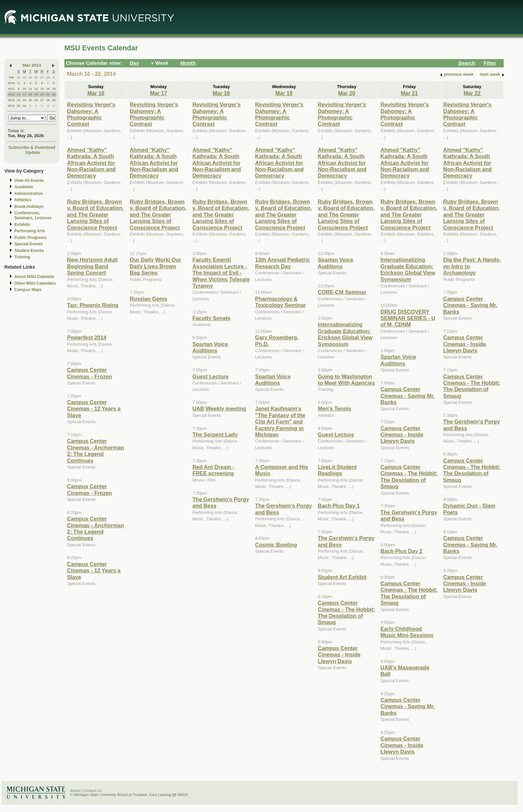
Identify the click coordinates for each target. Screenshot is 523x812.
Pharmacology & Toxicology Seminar (281, 302)
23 (19, 77)
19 (36, 94)
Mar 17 (159, 93)
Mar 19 (284, 93)
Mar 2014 (32, 65)
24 (25, 77)
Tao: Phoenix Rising (93, 305)
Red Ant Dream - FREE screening (213, 470)
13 (42, 89)
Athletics (23, 200)
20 (42, 94)
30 (19, 106)
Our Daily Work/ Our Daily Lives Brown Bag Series (155, 266)
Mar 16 (96, 93)
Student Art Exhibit (342, 577)
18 (30, 94)
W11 (11, 89)
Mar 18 (221, 93)
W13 (11, 100)
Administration (29, 194)
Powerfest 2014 (87, 337)
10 (25, 89)
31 (25, 106)
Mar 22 (472, 93)
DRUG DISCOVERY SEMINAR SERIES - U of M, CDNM (408, 318)
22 (54, 94)
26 (36, 77)
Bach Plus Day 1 (339, 506)
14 (48, 89)
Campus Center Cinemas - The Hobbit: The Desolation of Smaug (346, 612)
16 (19, 94)
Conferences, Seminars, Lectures (33, 215)
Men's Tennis (335, 409)
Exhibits (22, 225)
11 (30, 89)
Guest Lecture (211, 376)
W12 (11, 94)
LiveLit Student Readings (337, 470)
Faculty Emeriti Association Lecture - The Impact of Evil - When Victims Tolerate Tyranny (221, 273)
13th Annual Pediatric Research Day (283, 263)
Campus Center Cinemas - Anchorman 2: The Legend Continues (96, 451)
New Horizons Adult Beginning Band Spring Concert (92, 266)
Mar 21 (409, 93)
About (75, 791)
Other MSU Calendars (35, 283)
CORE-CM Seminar (342, 292)
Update (33, 152)
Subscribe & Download (32, 147)
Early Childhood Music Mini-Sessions (407, 632)
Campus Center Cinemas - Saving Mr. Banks (408, 396)
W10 (11, 83)
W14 (11, 106)
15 (54, 89)
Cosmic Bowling (276, 545)
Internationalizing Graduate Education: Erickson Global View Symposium (345, 334)
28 (48, 77)
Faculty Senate (211, 318)
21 (48, 94)
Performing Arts (30, 231)
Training (22, 257)
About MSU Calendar (34, 277)
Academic (24, 187)
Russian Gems (148, 299)
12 (36, 89)
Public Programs (30, 238)
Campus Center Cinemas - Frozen (90, 373)
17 (25, 94)
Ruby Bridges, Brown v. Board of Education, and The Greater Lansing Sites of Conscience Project (95, 215)
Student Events (29, 251)
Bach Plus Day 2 (402, 551)
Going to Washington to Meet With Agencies (347, 380)
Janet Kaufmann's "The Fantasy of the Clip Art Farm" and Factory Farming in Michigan (280, 422)
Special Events (29, 244)
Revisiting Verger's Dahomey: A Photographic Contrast (91, 114)
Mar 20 (347, 93)
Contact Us (92, 791)
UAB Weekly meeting (219, 409)
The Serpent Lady (215, 435)
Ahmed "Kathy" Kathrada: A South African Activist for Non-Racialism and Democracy (91, 163)
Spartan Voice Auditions (210, 347)
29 (54, 100)
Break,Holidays (29, 207)
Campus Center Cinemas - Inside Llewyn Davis (339, 655)
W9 (12, 77)
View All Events (29, 181)
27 (42, 77)
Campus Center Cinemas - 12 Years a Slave (94, 409)
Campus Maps (28, 290)
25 (30, 77)
